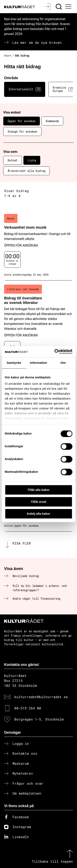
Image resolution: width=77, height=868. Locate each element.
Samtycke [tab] (14, 363)
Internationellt (25, 89)
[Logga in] (48, 7)
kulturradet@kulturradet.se (41, 697)
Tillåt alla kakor (38, 490)
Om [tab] (63, 363)
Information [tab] (39, 363)
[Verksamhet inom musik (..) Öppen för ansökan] (38, 245)
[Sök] (59, 7)
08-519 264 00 (28, 708)
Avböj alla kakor (38, 514)
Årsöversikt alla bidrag (26, 171)
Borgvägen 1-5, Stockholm (39, 719)
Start (8, 56)
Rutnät (13, 160)
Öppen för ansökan (22, 121)
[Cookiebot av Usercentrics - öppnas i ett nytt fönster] (55, 352)
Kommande (52, 121)
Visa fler (22, 543)
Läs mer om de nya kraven (37, 42)
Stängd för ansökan (22, 132)
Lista (32, 160)
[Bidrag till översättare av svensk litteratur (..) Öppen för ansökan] (38, 326)
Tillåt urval (38, 502)
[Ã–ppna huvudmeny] (69, 7)
